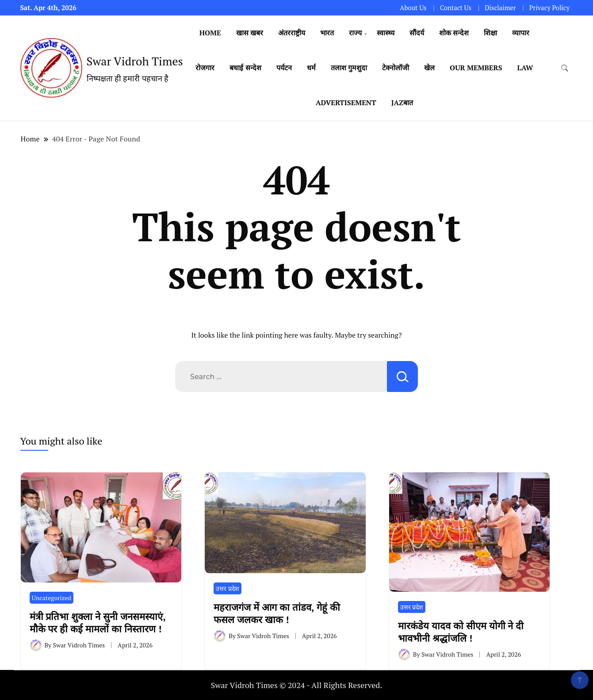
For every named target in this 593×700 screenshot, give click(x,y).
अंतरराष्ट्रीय (292, 33)
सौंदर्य (417, 33)
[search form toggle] (565, 68)
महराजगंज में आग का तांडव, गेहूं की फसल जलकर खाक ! (277, 613)
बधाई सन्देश (245, 68)
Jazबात (402, 103)
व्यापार (521, 33)
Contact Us (456, 8)
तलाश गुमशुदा (349, 68)
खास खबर (250, 33)
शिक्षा (490, 33)
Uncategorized (52, 598)
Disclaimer (500, 8)
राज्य (355, 33)
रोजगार (205, 68)
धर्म (311, 68)
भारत (327, 33)
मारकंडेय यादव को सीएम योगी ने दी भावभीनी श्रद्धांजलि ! (461, 632)
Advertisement (346, 103)
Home (210, 33)
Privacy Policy (549, 8)
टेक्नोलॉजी (396, 68)
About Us (413, 8)
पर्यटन (284, 68)
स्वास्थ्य (386, 33)
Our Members (476, 68)
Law (525, 68)
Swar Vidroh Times (135, 61)
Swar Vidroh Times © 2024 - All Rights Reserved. (297, 685)
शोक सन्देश (454, 33)
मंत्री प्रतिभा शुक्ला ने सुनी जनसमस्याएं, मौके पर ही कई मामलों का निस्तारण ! (98, 622)
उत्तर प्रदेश (227, 588)
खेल (429, 68)
